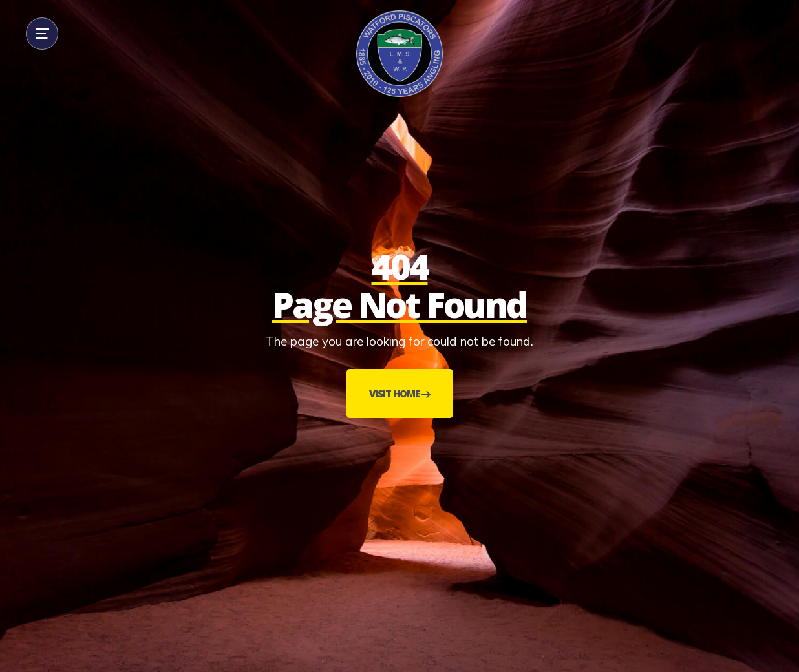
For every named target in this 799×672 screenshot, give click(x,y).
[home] (399, 54)
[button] (42, 34)
